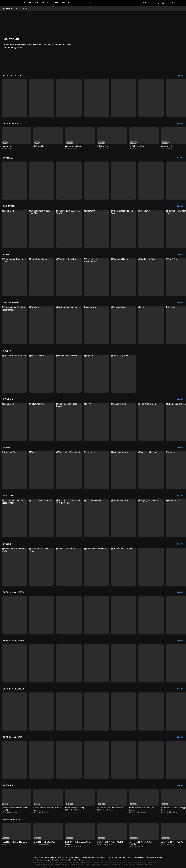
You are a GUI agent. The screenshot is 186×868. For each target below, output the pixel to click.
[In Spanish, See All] (181, 785)
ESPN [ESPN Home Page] (12, 3)
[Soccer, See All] (181, 544)
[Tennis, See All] (181, 448)
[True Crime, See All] (181, 496)
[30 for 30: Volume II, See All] (181, 689)
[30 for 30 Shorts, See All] (181, 124)
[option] (14, 98)
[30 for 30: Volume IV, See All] (181, 592)
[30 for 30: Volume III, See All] (181, 641)
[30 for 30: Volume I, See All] (181, 737)
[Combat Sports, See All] (181, 303)
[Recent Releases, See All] (181, 76)
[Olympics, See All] (181, 399)
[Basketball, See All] (181, 206)
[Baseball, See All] (181, 255)
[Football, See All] (181, 158)
